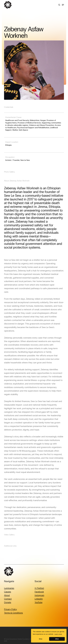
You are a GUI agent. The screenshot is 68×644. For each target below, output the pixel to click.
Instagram (39, 595)
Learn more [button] (58, 634)
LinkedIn (39, 599)
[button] (63, 5)
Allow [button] (57, 639)
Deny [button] (41, 639)
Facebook (39, 592)
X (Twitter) (39, 588)
